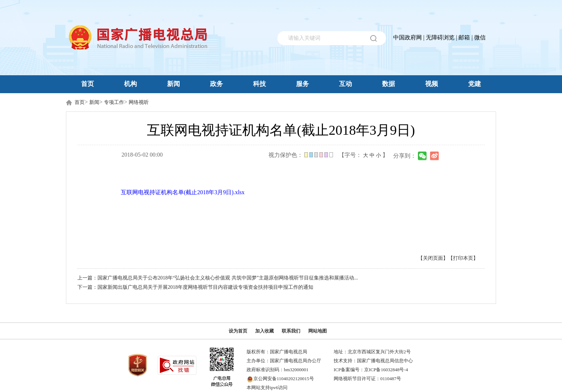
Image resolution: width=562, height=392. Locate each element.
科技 (259, 84)
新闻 (173, 84)
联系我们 (291, 331)
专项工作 (114, 102)
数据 (389, 84)
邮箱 (464, 37)
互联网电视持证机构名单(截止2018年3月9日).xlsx (183, 192)
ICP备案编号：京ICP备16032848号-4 (371, 370)
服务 (303, 84)
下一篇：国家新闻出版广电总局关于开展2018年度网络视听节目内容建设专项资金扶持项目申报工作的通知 (195, 287)
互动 (346, 84)
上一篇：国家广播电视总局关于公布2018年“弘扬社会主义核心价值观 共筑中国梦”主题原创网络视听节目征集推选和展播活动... (218, 278)
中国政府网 (408, 37)
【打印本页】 (463, 258)
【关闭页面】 (433, 258)
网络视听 (139, 102)
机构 (130, 84)
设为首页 (238, 331)
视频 (432, 84)
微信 (480, 37)
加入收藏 (265, 331)
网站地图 (318, 331)
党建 (475, 84)
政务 (216, 84)
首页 (87, 84)
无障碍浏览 (440, 37)
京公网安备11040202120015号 (284, 379)
